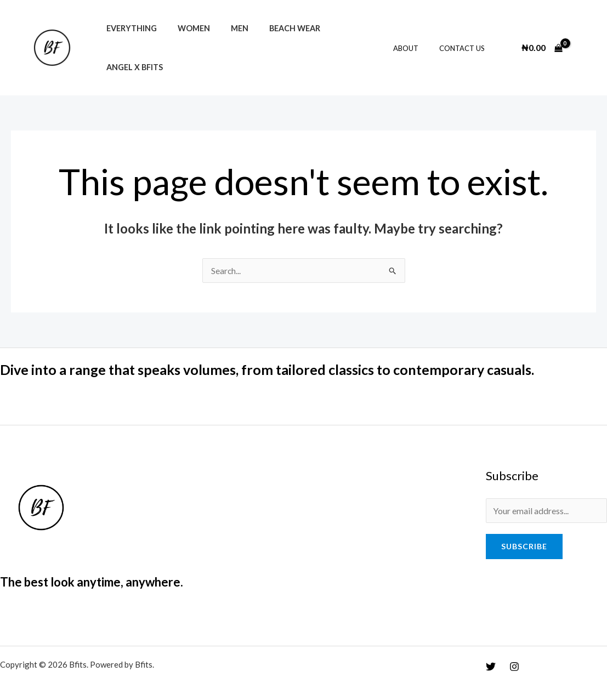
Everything (129, 42)
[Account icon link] (583, 42)
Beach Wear (277, 42)
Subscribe (524, 534)
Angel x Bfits (347, 42)
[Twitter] (491, 655)
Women (186, 42)
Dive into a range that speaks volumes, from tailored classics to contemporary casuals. (278, 357)
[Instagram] (514, 655)
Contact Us (465, 42)
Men (227, 42)
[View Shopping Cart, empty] (542, 42)
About (415, 42)
